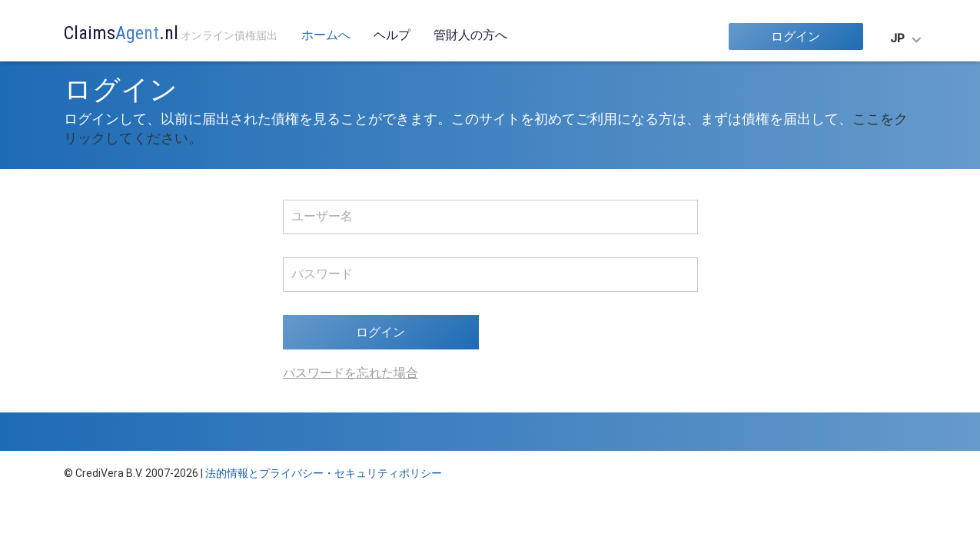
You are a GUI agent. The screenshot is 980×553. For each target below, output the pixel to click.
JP (897, 38)
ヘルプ (392, 35)
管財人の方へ (470, 35)
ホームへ (326, 35)
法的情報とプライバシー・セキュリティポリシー (324, 473)
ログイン (796, 36)
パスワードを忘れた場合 (350, 373)
